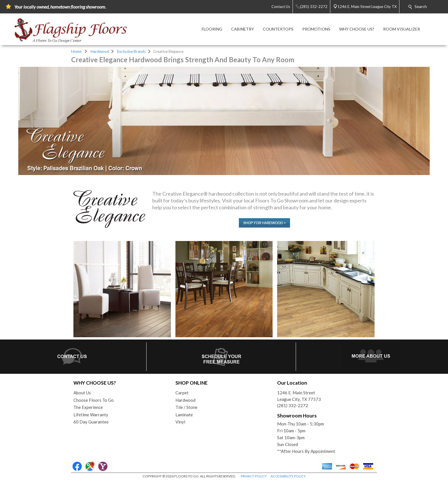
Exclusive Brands (131, 51)
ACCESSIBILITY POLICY (288, 476)
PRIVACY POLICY (254, 476)
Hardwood (100, 51)
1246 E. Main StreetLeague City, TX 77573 (299, 396)
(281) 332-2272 (293, 405)
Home (76, 51)
